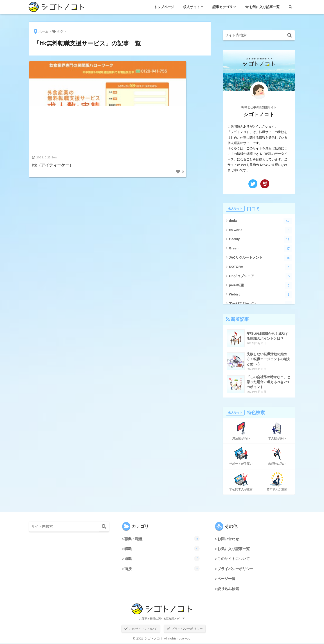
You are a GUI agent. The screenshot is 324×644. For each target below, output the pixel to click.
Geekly (260, 239)
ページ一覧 (226, 580)
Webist (260, 295)
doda (260, 221)
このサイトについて (234, 559)
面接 (162, 569)
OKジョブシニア (260, 276)
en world (260, 230)
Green (260, 249)
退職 (162, 559)
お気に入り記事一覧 (262, 7)
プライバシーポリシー (235, 570)
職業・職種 (162, 539)
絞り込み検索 (228, 590)
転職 (162, 549)
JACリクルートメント (260, 258)
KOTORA (260, 267)
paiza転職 (260, 285)
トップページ (164, 7)
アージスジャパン (260, 304)
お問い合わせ (228, 539)
